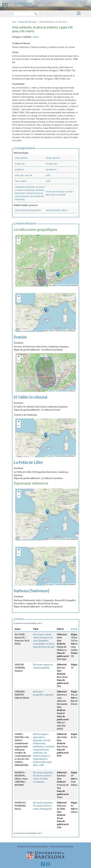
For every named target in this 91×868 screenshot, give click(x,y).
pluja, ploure (21, 158)
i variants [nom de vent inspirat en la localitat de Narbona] (29, 196)
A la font (76, 629)
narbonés (30, 187)
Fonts (20, 619)
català (36, 37)
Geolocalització (26, 223)
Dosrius (20, 337)
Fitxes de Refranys (28, 22)
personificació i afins (57, 210)
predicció (19, 169)
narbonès (39, 190)
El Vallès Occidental (30, 397)
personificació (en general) (28, 210)
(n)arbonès (20, 193)
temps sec (20, 164)
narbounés (20, 187)
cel (48, 175)
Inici (14, 22)
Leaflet (53, 285)
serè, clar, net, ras (24, 175)
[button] (58, 274)
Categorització (26, 148)
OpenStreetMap (64, 285)
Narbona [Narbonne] (31, 591)
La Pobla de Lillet (28, 463)
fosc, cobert (21, 181)
